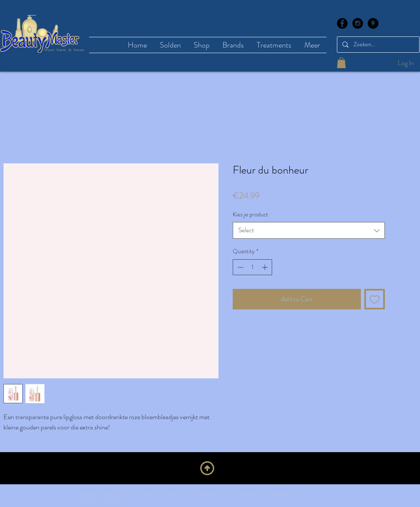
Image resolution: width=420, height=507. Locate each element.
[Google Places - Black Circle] (373, 23)
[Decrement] (239, 267)
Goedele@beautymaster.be (262, 495)
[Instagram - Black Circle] (358, 23)
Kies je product (250, 214)
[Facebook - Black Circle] (342, 23)
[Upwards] (207, 468)
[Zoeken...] (377, 45)
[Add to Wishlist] (375, 299)
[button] (341, 63)
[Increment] (265, 267)
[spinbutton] (252, 267)
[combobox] (309, 230)
